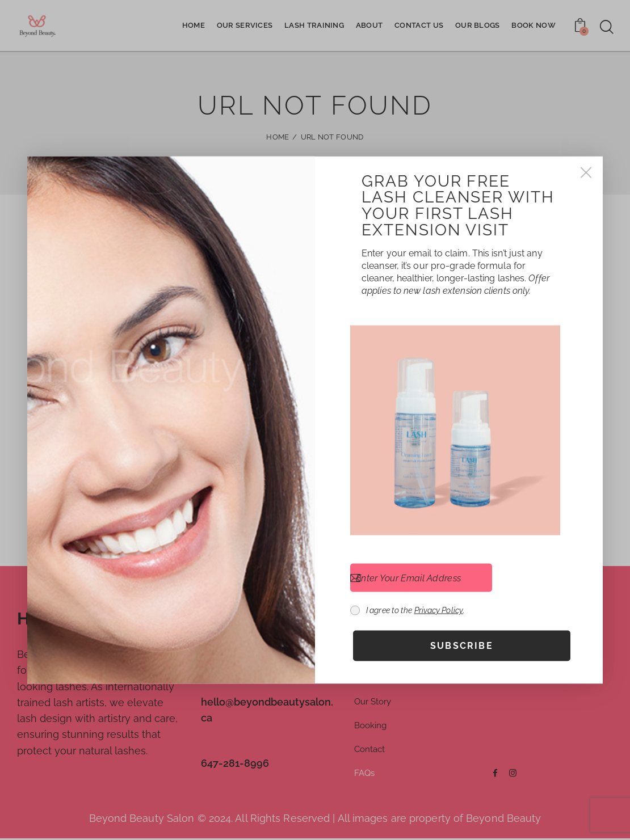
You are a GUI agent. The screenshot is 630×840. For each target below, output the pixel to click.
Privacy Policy (439, 610)
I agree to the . (415, 610)
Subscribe (462, 646)
